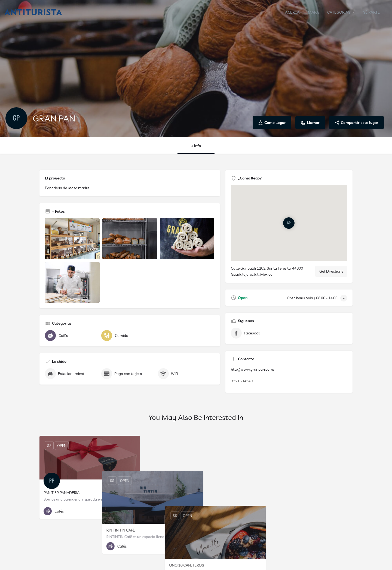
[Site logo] (34, 12)
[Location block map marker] (289, 223)
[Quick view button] (121, 511)
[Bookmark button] (132, 511)
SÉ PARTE (371, 12)
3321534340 (242, 381)
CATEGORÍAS (339, 12)
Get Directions (331, 271)
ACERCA (292, 12)
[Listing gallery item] (72, 239)
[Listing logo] (16, 118)
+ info (196, 146)
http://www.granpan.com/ (252, 369)
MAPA (313, 12)
